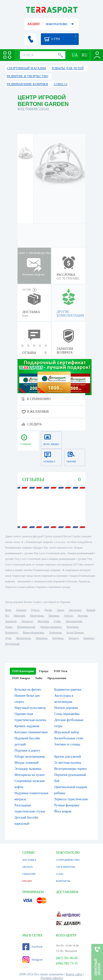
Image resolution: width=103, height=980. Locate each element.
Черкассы (27, 621)
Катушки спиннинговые (31, 732)
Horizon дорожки (66, 708)
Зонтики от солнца (67, 744)
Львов (60, 610)
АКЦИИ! (34, 24)
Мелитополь (23, 638)
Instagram (33, 960)
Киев (8, 610)
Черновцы (73, 627)
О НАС (60, 874)
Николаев (19, 616)
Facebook (33, 947)
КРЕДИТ (27, 881)
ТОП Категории (23, 671)
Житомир (43, 621)
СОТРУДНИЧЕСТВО (68, 860)
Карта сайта (74, 974)
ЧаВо (39, 678)
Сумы (57, 621)
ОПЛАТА (28, 867)
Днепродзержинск (51, 627)
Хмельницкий (74, 621)
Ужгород (74, 638)
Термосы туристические (71, 799)
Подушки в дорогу (27, 750)
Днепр (48, 610)
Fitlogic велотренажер (30, 757)
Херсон (68, 616)
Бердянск (58, 638)
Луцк (8, 638)
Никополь (42, 638)
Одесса (35, 610)
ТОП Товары (21, 678)
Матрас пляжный (27, 763)
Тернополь (55, 632)
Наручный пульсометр (30, 708)
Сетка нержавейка (67, 714)
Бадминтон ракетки (68, 690)
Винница (54, 616)
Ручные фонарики (67, 805)
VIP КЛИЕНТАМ (66, 867)
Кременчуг (11, 632)
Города (44, 671)
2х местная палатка (68, 763)
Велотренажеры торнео (70, 769)
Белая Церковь (75, 632)
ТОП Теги (60, 671)
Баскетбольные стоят (69, 738)
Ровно (9, 627)
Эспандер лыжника (28, 769)
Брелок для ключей (67, 757)
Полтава (83, 616)
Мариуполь (37, 616)
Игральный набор (66, 732)
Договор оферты (52, 978)
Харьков (21, 610)
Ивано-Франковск (33, 632)
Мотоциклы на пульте (30, 775)
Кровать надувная (27, 726)
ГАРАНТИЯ (29, 874)
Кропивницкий (26, 627)
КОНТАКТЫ (63, 881)
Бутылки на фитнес (28, 690)
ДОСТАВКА (29, 860)
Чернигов (11, 621)
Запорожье (75, 610)
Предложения (57, 678)
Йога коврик (63, 811)
